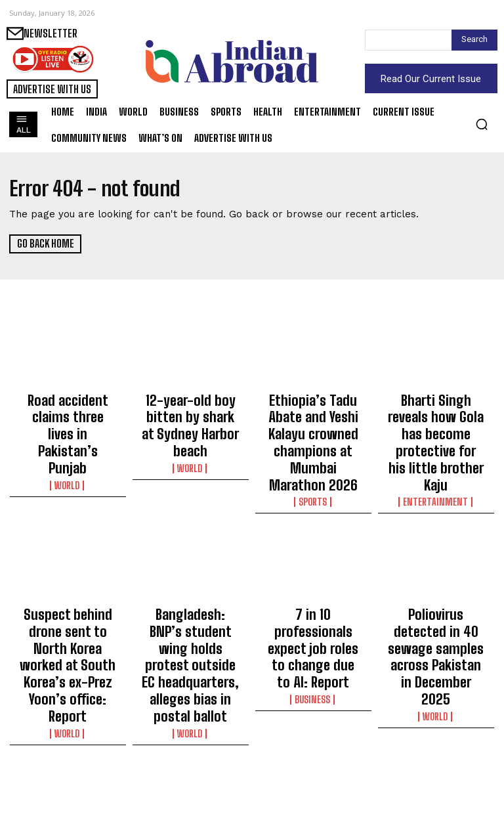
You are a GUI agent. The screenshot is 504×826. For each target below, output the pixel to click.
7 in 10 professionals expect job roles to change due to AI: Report (313, 588)
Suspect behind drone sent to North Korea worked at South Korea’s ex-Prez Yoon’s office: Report (68, 594)
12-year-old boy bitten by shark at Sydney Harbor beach (190, 410)
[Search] (474, 40)
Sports (313, 460)
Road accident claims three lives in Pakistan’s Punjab (68, 410)
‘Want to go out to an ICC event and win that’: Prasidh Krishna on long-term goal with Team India (313, 764)
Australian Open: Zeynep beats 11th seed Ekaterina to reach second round (191, 758)
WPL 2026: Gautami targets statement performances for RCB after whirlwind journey (68, 764)
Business (313, 619)
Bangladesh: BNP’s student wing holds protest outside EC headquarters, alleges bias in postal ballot (191, 594)
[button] (482, 124)
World (68, 436)
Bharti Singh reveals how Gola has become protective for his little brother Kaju (436, 416)
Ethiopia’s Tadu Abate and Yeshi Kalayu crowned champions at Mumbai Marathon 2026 (313, 422)
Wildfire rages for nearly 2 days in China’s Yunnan (436, 752)
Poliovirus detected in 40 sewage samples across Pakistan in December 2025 (436, 588)
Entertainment (436, 448)
